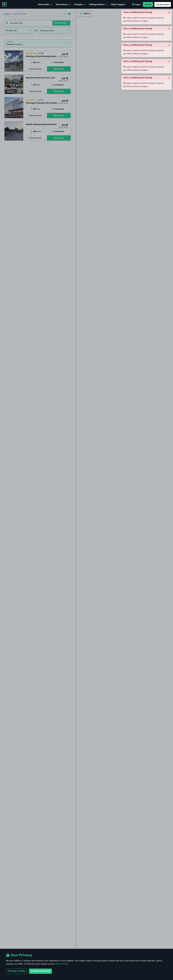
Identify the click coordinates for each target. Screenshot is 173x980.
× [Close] (169, 12)
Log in (136, 4)
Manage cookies (17, 971)
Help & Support (118, 4)
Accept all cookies (40, 971)
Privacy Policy (62, 964)
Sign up (148, 4)
